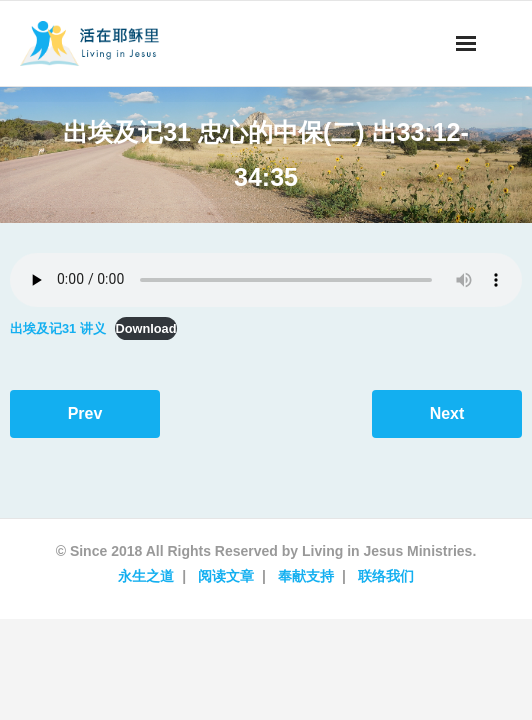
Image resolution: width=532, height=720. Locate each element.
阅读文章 (226, 576)
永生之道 (146, 576)
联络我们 (386, 576)
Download (145, 328)
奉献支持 (306, 576)
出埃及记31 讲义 (58, 328)
